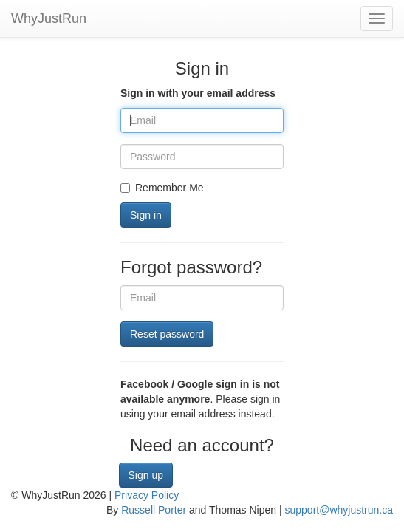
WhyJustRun (49, 18)
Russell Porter (154, 510)
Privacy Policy (147, 495)
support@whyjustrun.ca (339, 510)
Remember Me (162, 188)
